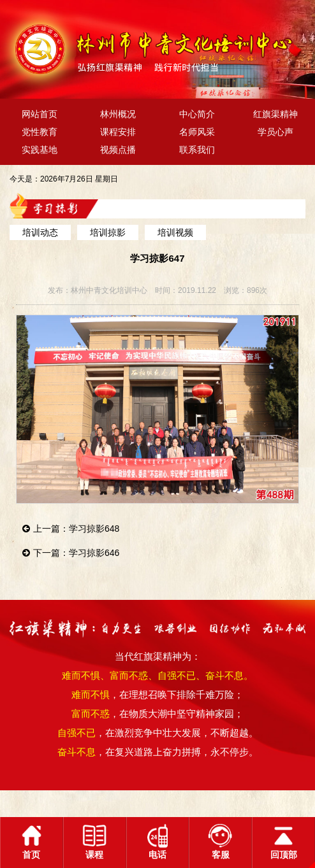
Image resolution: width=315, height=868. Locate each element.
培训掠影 (108, 232)
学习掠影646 (94, 553)
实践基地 (40, 150)
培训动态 (40, 232)
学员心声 (275, 132)
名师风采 (197, 132)
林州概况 (118, 114)
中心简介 (197, 114)
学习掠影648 (94, 529)
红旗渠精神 (275, 114)
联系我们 (197, 150)
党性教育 (40, 132)
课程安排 (118, 132)
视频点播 (118, 150)
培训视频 (175, 232)
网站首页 (40, 114)
